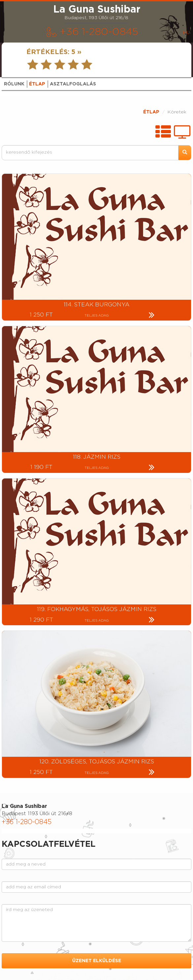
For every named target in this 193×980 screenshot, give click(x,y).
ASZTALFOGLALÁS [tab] (73, 84)
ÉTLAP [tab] (37, 84)
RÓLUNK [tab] (14, 84)
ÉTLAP (151, 112)
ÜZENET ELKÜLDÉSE (97, 961)
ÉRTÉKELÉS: (54, 52)
